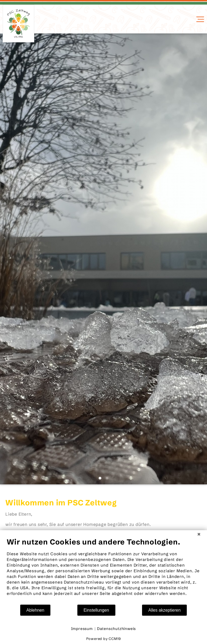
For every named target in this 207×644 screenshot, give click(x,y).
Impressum (82, 629)
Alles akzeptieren (164, 610)
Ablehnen (35, 610)
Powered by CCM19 (104, 639)
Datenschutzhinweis (116, 629)
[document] (103, 571)
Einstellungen (96, 610)
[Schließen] (199, 534)
